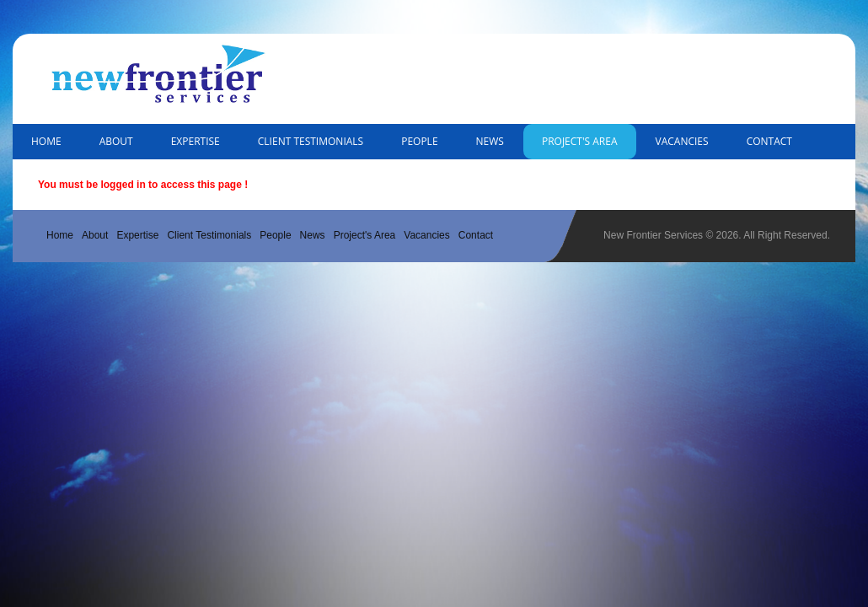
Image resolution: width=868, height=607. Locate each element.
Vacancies (682, 141)
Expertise (196, 141)
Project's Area (580, 141)
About (116, 141)
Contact (769, 141)
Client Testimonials (311, 141)
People (419, 141)
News (490, 141)
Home (46, 141)
